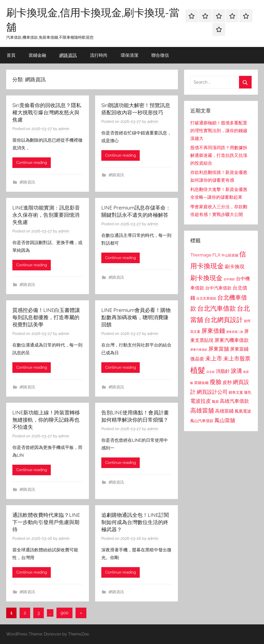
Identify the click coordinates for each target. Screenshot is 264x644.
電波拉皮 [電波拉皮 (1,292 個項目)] (201, 401)
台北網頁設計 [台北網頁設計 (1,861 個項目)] (224, 320)
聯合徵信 (160, 55)
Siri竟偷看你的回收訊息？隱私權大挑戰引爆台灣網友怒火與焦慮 (47, 112)
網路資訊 (68, 55)
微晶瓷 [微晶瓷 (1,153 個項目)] (197, 359)
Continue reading (32, 163)
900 (64, 613)
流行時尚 (99, 55)
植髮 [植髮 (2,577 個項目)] (198, 370)
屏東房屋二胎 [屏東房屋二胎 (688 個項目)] (235, 332)
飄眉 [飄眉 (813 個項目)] (215, 402)
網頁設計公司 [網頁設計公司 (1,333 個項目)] (212, 392)
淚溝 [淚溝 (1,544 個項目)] (236, 371)
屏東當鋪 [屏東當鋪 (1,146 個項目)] (239, 349)
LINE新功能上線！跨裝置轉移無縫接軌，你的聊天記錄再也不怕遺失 (46, 420)
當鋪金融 (37, 55)
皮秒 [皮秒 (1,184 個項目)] (227, 382)
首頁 (11, 55)
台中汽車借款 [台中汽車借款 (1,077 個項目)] (218, 288)
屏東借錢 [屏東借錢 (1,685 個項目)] (213, 331)
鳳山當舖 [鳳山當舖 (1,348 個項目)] (225, 420)
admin (64, 129)
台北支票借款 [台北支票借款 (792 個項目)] (206, 298)
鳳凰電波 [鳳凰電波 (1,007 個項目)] (243, 411)
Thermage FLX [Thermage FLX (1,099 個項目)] (205, 255)
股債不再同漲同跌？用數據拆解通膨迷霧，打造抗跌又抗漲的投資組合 (219, 155)
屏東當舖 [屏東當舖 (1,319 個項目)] (219, 349)
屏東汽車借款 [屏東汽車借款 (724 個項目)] (199, 350)
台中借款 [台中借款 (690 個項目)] (229, 279)
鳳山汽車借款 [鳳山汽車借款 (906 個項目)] (202, 421)
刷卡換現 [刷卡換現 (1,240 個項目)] (235, 267)
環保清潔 (129, 55)
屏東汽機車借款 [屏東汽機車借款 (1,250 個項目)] (232, 340)
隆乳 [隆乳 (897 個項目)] (248, 392)
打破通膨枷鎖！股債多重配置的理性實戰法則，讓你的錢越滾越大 (219, 131)
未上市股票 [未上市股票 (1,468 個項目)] (237, 359)
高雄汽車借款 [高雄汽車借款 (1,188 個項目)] (234, 401)
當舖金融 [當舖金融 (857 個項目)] (201, 383)
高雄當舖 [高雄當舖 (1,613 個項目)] (202, 410)
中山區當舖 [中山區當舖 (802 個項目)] (230, 255)
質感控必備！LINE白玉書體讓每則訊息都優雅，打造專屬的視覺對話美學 (46, 317)
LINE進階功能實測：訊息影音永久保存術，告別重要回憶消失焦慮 (46, 215)
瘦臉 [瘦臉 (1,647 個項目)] (216, 382)
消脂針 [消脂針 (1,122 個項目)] (223, 371)
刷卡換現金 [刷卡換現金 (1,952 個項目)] (206, 278)
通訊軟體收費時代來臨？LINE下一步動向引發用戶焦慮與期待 (46, 522)
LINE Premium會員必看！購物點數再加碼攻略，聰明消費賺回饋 (136, 317)
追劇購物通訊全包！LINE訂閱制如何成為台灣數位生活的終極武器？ (135, 522)
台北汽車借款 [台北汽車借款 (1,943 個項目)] (217, 308)
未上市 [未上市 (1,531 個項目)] (214, 358)
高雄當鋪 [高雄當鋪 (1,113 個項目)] (224, 411)
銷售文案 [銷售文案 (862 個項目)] (236, 392)
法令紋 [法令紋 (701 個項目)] (211, 372)
